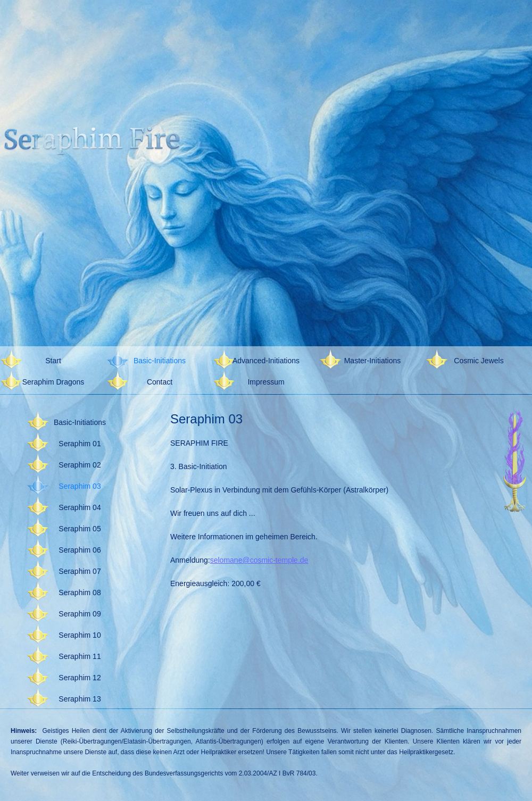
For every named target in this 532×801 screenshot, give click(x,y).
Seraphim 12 (80, 678)
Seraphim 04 (80, 507)
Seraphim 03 (80, 486)
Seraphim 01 (80, 444)
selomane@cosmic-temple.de (259, 560)
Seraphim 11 (80, 656)
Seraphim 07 (80, 571)
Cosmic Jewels (479, 361)
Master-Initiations (373, 361)
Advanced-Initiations (266, 361)
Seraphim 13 (80, 699)
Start (53, 361)
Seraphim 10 (80, 635)
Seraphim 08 (80, 593)
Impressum (266, 382)
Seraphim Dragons (53, 382)
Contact (160, 382)
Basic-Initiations (160, 361)
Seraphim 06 (80, 550)
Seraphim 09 (80, 614)
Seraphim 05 (80, 529)
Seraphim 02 (80, 465)
